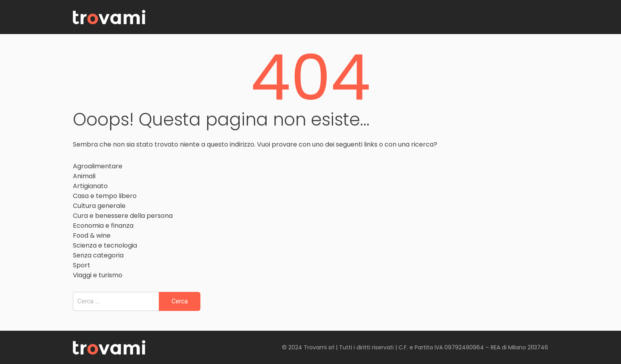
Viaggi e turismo (98, 275)
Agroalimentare (98, 166)
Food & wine (92, 235)
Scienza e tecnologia (105, 245)
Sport (82, 265)
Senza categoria (98, 255)
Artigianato (90, 186)
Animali (84, 176)
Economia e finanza (103, 226)
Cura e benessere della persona (123, 216)
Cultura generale (99, 206)
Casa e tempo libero (105, 196)
